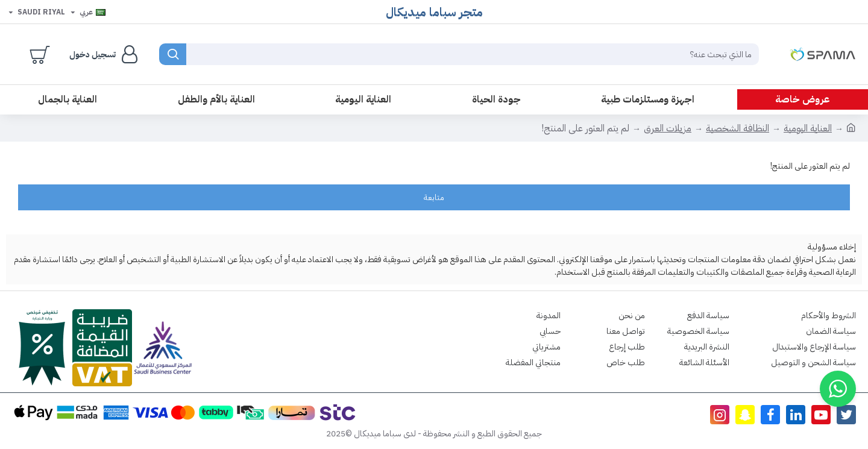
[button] (838, 389)
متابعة (434, 197)
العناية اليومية (808, 128)
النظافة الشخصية (737, 128)
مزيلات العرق (668, 128)
